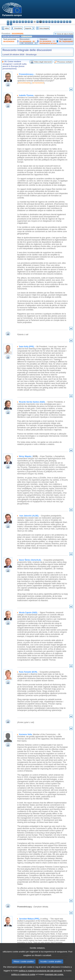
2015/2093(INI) (18, 34)
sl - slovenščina (70, 22)
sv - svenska (11, 24)
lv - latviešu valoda (43, 22)
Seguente (28, 28)
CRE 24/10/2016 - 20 (28, 43)
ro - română (64, 22)
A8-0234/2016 (9, 41)
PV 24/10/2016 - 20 (27, 41)
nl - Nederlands (55, 22)
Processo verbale (65, 62)
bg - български (8, 22)
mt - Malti (52, 22)
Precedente (18, 28)
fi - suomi (8, 24)
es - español (11, 22)
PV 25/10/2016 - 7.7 (47, 41)
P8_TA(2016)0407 (66, 41)
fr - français (32, 22)
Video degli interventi (43, 62)
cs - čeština (14, 22)
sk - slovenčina (67, 22)
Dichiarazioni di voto (48, 43)
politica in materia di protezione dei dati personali (41, 975)
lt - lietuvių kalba (46, 22)
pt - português (61, 22)
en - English (29, 22)
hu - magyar (49, 22)
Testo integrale (44, 28)
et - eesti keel (23, 22)
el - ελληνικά (26, 22)
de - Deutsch (20, 22)
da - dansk (17, 22)
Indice (7, 28)
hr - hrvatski (38, 22)
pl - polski (58, 22)
